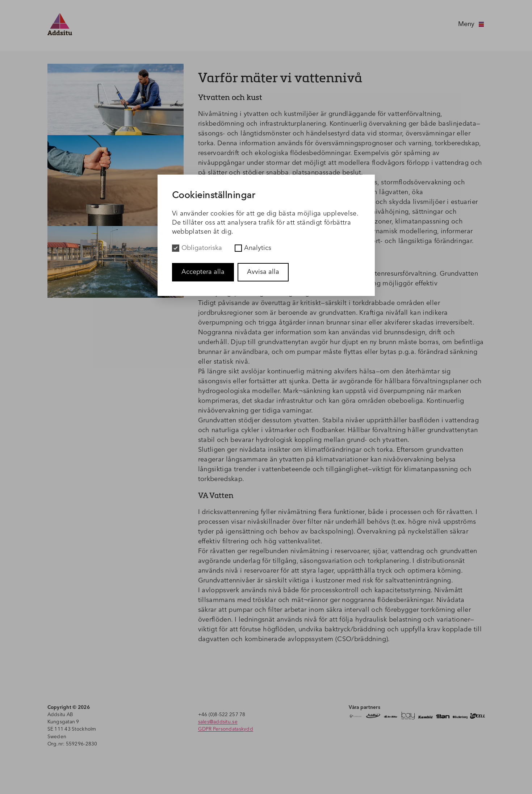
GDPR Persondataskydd (226, 729)
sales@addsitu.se (218, 722)
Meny (472, 24)
